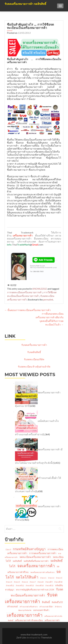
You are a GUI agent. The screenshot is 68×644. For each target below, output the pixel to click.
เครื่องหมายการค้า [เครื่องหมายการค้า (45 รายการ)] (25, 615)
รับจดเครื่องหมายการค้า (34, 345)
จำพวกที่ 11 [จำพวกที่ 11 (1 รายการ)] (10, 585)
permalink (48, 299)
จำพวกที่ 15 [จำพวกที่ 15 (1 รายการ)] (49, 585)
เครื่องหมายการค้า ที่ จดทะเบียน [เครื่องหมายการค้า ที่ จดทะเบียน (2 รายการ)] (29, 620)
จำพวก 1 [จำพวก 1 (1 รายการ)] (43, 578)
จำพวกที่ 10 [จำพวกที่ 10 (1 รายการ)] (58, 582)
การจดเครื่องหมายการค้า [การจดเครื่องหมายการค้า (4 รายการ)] (43, 553)
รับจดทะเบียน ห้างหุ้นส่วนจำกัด (34, 367)
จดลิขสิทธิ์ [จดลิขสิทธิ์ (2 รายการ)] (17, 561)
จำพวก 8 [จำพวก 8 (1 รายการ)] (41, 582)
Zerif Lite (21, 637)
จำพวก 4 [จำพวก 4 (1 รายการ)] (9, 582)
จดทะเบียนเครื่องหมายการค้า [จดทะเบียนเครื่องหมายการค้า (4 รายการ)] (35, 557)
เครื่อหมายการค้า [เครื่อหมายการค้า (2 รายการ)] (52, 620)
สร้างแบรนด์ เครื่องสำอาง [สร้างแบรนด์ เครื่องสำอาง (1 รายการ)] (29, 607)
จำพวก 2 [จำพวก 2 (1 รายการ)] (51, 578)
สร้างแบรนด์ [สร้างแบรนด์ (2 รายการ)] (12, 606)
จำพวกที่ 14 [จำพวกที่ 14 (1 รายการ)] (40, 585)
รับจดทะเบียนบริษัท (34, 359)
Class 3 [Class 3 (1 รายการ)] (8, 549)
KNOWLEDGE (40, 289)
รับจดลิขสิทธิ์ (34, 352)
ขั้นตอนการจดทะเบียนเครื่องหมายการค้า (28, 310)
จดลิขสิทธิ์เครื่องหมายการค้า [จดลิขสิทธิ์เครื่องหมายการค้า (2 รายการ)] (36, 561)
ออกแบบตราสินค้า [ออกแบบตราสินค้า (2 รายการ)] (41, 610)
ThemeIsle (46, 637)
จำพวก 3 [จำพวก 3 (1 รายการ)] (59, 578)
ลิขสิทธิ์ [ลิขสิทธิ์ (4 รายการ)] (46, 602)
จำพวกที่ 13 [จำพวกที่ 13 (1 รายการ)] (30, 585)
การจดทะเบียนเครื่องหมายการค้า (25, 292)
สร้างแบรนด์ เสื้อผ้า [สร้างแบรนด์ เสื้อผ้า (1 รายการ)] (46, 607)
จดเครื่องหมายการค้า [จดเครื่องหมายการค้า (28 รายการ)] (36, 566)
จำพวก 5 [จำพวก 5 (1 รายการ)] (17, 582)
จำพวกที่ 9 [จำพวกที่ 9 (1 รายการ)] (49, 582)
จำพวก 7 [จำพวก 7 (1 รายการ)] (33, 582)
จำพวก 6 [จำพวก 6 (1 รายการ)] (25, 582)
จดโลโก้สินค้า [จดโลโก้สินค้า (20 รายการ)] (27, 577)
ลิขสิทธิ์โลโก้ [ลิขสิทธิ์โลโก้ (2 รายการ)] (57, 602)
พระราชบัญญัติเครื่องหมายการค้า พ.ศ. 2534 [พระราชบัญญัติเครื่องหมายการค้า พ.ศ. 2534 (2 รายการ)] (35, 590)
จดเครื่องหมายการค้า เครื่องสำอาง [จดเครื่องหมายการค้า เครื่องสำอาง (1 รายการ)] (42, 572)
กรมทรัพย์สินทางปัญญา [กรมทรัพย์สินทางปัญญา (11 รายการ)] (29, 549)
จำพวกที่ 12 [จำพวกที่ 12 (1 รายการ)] (20, 585)
